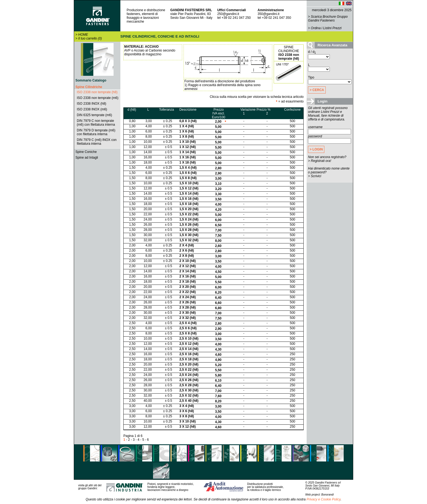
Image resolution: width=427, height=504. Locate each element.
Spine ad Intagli (87, 158)
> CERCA (317, 90)
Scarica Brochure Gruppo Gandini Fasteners (328, 19)
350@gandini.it (269, 14)
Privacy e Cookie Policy (324, 499)
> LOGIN (316, 149)
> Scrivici (315, 176)
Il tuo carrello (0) (90, 38)
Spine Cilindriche (89, 87)
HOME (83, 35)
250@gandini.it (228, 14)
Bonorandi (328, 495)
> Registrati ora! (320, 161)
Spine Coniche (86, 152)
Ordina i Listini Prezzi (326, 28)
